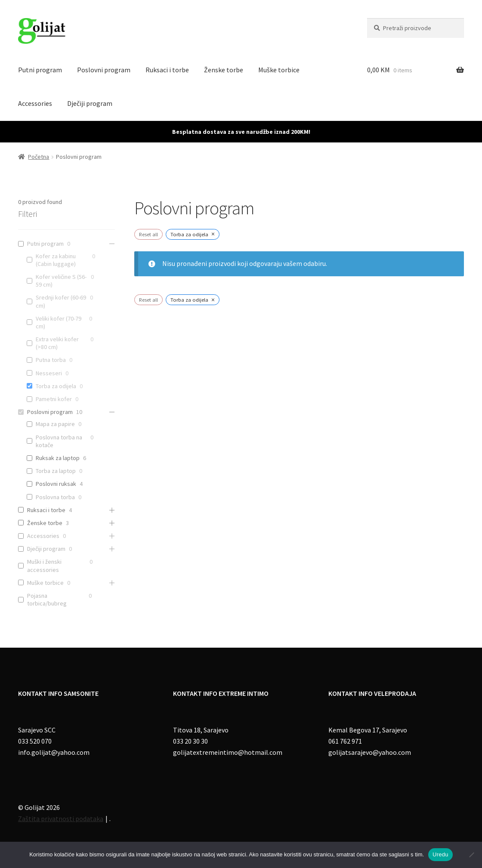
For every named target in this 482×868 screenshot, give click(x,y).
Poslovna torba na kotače (59, 441)
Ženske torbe (224, 70)
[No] (471, 855)
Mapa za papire (55, 424)
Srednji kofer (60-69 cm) (61, 301)
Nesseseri (49, 373)
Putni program (40, 70)
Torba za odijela (56, 386)
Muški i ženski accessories (44, 565)
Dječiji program (90, 103)
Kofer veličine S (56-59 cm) (61, 281)
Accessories (35, 103)
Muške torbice (279, 70)
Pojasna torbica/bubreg (47, 599)
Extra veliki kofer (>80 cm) (57, 343)
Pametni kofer (54, 399)
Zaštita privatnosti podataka (61, 819)
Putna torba (51, 360)
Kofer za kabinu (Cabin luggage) (56, 260)
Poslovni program (104, 70)
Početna (39, 157)
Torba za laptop (56, 471)
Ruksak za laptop (58, 458)
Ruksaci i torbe (167, 70)
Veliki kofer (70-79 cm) (59, 322)
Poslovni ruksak (56, 484)
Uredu (440, 854)
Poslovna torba (55, 497)
